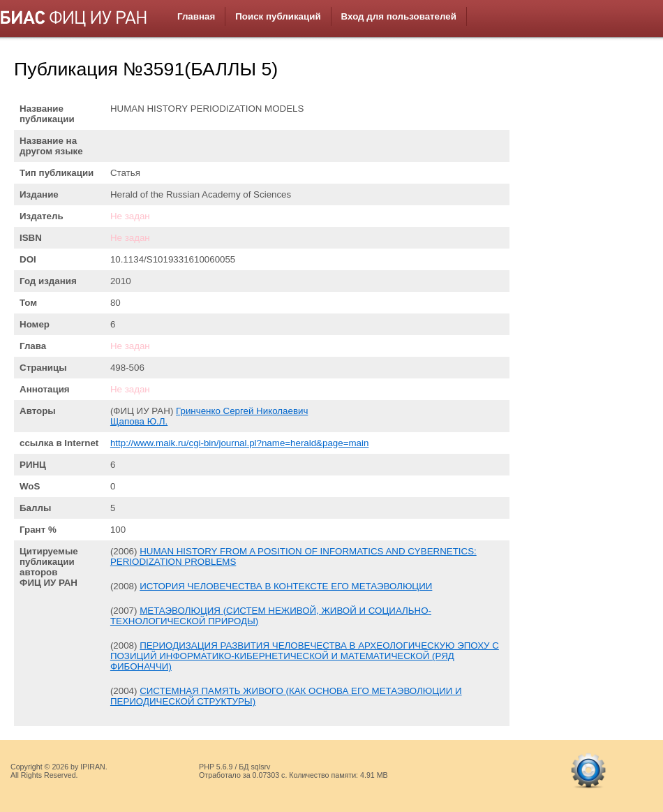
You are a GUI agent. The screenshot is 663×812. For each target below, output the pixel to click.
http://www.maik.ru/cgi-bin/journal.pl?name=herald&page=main (239, 443)
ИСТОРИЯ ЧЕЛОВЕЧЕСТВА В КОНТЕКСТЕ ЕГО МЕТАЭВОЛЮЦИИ (286, 586)
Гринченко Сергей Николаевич (242, 411)
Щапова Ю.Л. (139, 421)
